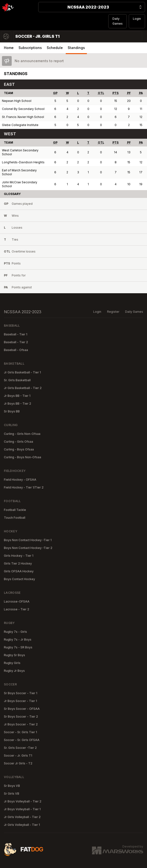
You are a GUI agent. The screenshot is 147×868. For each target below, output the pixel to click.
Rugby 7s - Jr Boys (18, 639)
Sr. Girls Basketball (17, 380)
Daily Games (118, 21)
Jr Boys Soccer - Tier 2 (21, 724)
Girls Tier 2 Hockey (18, 563)
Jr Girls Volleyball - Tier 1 (22, 825)
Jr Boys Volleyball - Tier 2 (23, 801)
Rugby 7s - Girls (15, 632)
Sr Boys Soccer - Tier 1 (21, 693)
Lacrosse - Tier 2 (17, 609)
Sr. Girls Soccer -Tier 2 (20, 748)
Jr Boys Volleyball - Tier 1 (22, 809)
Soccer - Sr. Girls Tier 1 (20, 732)
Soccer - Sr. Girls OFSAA (22, 740)
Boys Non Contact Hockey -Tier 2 (28, 548)
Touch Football (15, 518)
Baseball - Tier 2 (16, 342)
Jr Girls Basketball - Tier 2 (23, 388)
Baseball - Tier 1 (16, 334)
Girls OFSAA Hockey (19, 571)
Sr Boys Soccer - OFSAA (22, 709)
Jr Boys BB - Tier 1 (17, 396)
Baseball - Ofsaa (16, 350)
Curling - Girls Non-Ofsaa (22, 434)
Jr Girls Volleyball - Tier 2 (22, 817)
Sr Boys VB (12, 786)
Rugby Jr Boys (14, 671)
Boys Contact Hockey (19, 579)
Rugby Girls (12, 663)
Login (137, 19)
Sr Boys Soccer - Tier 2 (21, 717)
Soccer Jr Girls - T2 (18, 763)
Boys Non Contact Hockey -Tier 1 (28, 540)
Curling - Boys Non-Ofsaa (23, 457)
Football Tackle (15, 510)
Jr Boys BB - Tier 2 (18, 404)
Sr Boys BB (12, 411)
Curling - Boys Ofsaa (19, 449)
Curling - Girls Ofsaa (18, 442)
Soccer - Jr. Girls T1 (18, 756)
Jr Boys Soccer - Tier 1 (20, 701)
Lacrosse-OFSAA (17, 601)
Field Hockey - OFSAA (20, 480)
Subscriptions (30, 48)
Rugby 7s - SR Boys (18, 647)
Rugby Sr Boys (14, 655)
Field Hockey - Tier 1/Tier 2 (24, 487)
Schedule (55, 48)
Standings (76, 48)
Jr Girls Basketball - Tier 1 (22, 372)
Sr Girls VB (12, 794)
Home (9, 48)
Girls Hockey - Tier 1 (19, 556)
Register (113, 312)
